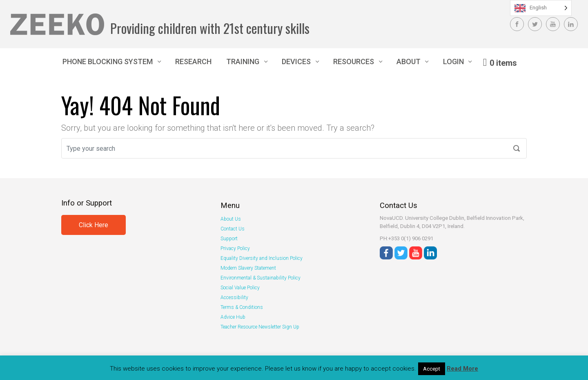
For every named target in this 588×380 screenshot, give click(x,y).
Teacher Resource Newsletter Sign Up (260, 327)
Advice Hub (233, 317)
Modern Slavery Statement (248, 268)
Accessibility (234, 297)
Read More (462, 369)
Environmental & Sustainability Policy (261, 278)
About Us (231, 219)
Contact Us (233, 229)
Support (229, 239)
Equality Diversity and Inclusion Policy (262, 258)
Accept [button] (432, 369)
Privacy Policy (235, 248)
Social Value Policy (240, 288)
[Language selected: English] (541, 8)
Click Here (94, 225)
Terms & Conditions (242, 307)
